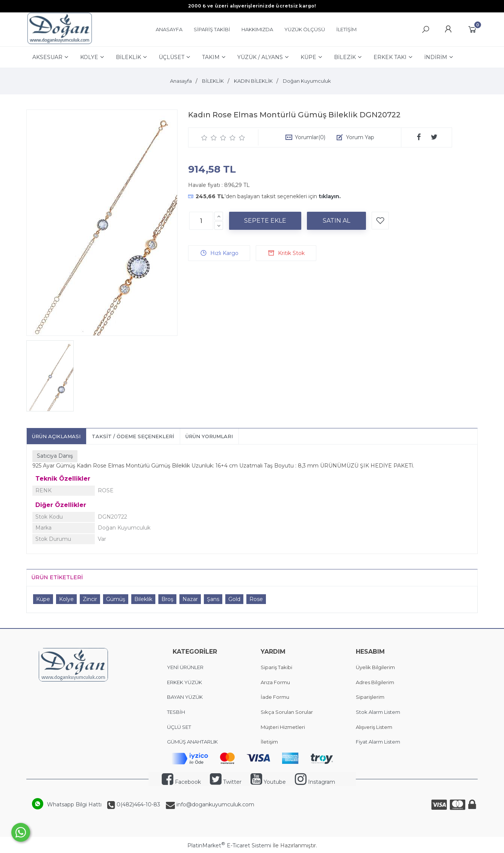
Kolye (66, 599)
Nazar (190, 599)
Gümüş (116, 599)
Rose (256, 599)
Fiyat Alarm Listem (378, 742)
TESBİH (176, 712)
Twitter (226, 782)
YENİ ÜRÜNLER (185, 667)
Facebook (181, 782)
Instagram (315, 782)
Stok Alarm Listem (378, 712)
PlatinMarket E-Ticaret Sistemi (229, 845)
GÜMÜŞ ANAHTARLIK (192, 742)
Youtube (268, 782)
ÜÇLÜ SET (180, 727)
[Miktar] (201, 221)
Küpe (43, 599)
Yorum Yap (360, 137)
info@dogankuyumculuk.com (215, 804)
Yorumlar (310, 137)
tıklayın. (330, 196)
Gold (234, 599)
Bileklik (143, 599)
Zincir (90, 599)
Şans (213, 599)
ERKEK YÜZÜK (185, 682)
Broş (167, 599)
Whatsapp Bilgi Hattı (74, 804)
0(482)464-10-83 (138, 804)
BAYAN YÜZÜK (185, 697)
